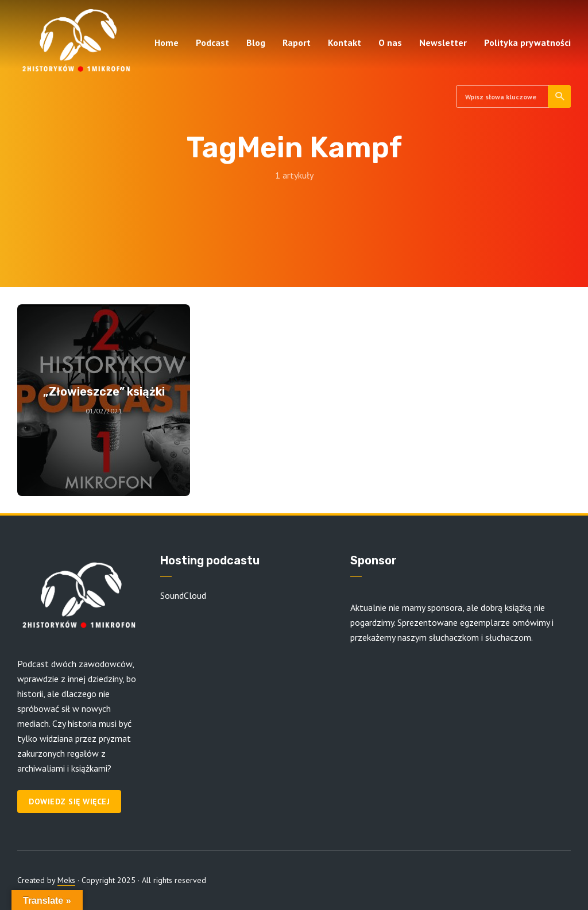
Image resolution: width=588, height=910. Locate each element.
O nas (390, 42)
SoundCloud (183, 595)
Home (167, 42)
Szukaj (560, 96)
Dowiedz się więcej (69, 801)
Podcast (212, 42)
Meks (66, 880)
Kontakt (345, 42)
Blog (256, 42)
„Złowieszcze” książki (104, 392)
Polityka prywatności (527, 42)
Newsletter (443, 42)
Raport (297, 42)
